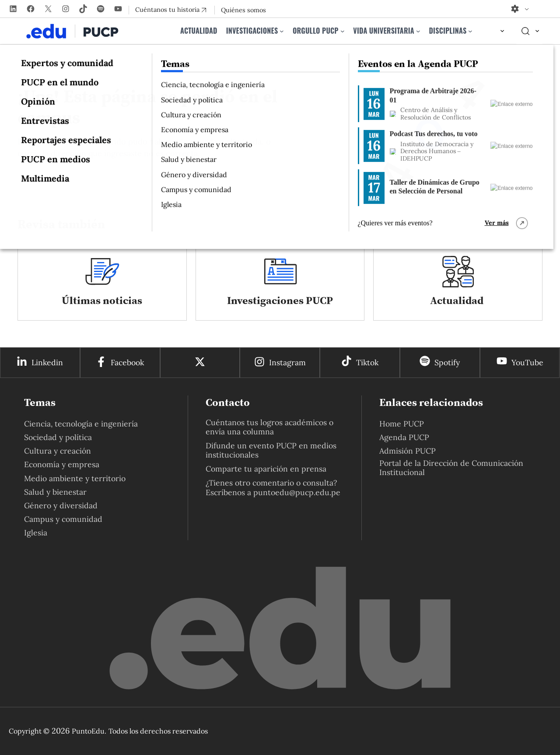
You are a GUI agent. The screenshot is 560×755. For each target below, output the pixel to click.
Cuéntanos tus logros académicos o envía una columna (269, 427)
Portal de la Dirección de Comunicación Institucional (451, 468)
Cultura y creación (58, 451)
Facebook (127, 362)
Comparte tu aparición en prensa (266, 469)
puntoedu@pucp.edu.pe (297, 492)
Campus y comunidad (63, 519)
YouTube (527, 362)
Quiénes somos (243, 10)
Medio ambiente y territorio (75, 478)
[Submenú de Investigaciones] (282, 31)
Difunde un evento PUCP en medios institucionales (271, 450)
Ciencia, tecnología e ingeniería (81, 424)
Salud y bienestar (55, 492)
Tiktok (367, 362)
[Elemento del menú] (494, 31)
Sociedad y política (58, 437)
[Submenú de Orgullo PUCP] (343, 31)
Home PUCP (402, 424)
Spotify (447, 362)
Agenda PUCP (404, 437)
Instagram (287, 362)
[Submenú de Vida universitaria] (418, 31)
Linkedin (47, 362)
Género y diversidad (61, 505)
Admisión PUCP (408, 451)
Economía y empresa (62, 464)
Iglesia (36, 533)
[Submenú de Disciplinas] (470, 31)
